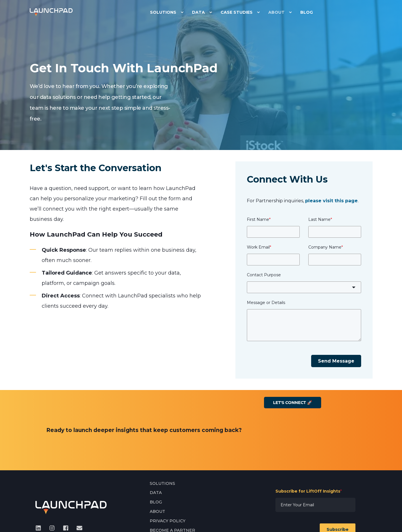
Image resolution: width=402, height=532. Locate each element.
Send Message (336, 361)
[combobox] (304, 287)
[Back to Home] (51, 12)
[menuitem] (182, 12)
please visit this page (331, 201)
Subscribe (338, 474)
